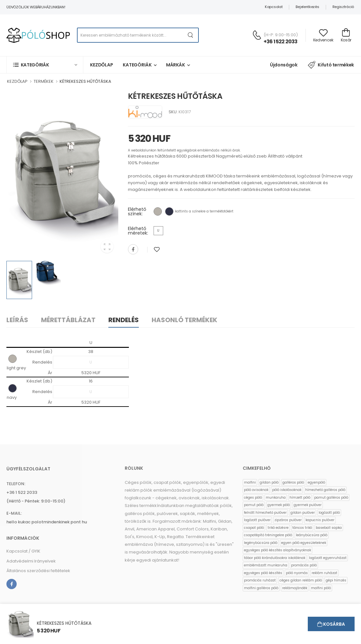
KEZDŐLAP (17, 81)
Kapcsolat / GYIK (23, 551)
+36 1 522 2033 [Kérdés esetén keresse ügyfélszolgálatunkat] (281, 42)
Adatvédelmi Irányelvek (31, 561)
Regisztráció (343, 7)
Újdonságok (284, 65)
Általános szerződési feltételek (38, 571)
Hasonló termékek (185, 320)
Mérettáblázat (68, 320)
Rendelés (124, 320)
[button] (45, 65)
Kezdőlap (102, 65)
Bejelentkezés (307, 7)
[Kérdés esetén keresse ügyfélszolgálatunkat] (257, 35)
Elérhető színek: (137, 211)
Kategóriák (137, 65)
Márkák (176, 65)
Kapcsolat (274, 7)
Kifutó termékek (331, 65)
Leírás (17, 320)
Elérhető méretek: (138, 231)
